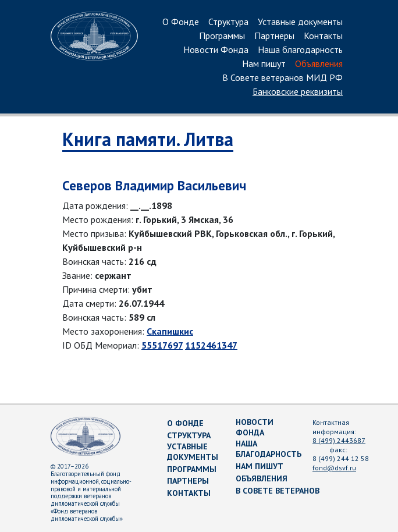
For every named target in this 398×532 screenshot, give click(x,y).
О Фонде (181, 22)
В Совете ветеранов (278, 491)
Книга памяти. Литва (148, 139)
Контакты (323, 36)
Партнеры (274, 36)
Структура (228, 22)
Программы (222, 36)
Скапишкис (170, 331)
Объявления (319, 64)
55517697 (162, 345)
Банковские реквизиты (298, 92)
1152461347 (211, 345)
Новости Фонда (216, 50)
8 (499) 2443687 (339, 440)
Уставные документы (300, 22)
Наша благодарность (300, 50)
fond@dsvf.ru (334, 468)
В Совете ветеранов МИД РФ (282, 78)
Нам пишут (264, 64)
